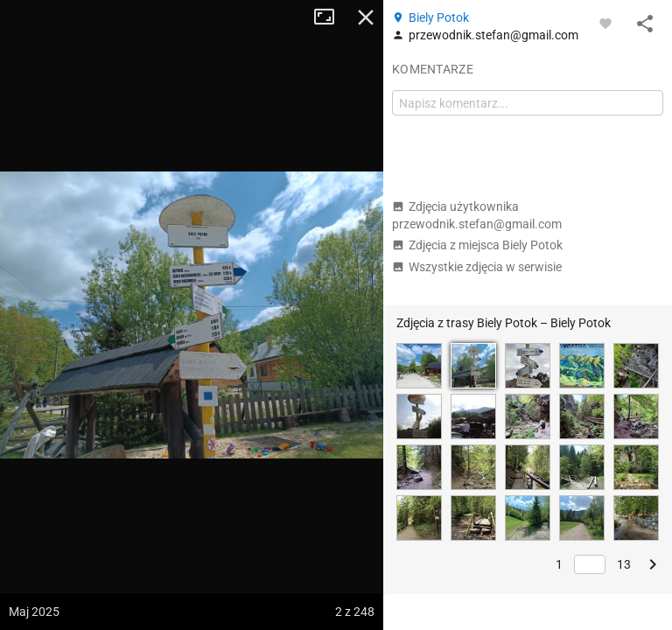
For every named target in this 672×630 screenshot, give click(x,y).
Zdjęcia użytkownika (477, 215)
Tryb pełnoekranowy (331, 17)
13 (624, 564)
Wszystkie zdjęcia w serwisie (477, 267)
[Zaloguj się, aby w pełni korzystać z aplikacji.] (605, 23)
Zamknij (366, 17)
